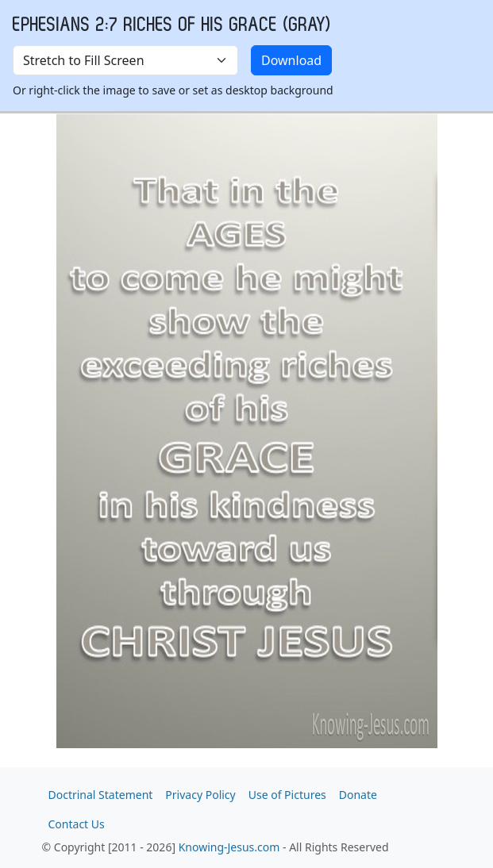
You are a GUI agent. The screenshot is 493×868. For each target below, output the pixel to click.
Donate (358, 795)
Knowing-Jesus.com (229, 847)
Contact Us (77, 824)
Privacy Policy (200, 795)
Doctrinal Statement (101, 795)
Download (291, 60)
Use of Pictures (287, 795)
